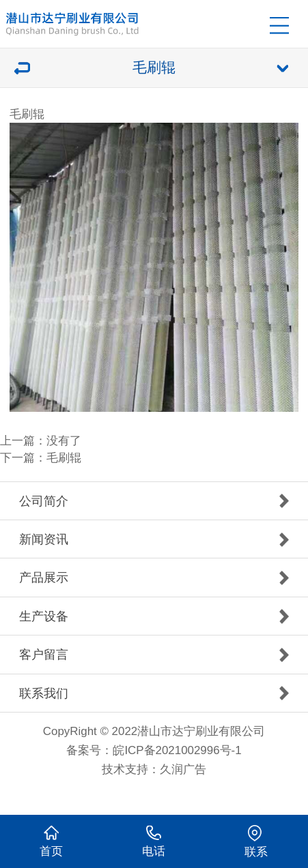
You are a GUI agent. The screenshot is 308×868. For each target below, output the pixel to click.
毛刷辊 (64, 458)
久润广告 (183, 769)
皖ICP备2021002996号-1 (177, 750)
